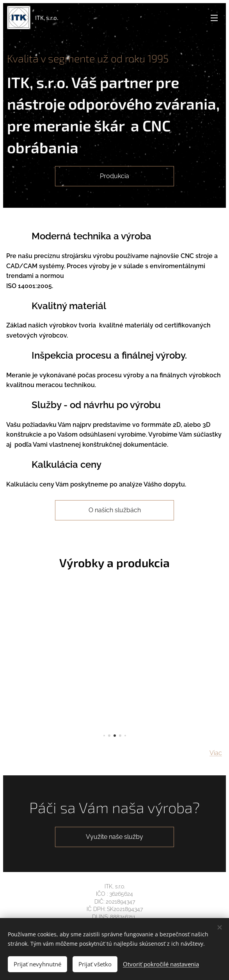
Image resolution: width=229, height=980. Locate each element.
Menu (214, 18)
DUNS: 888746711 (115, 917)
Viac (216, 753)
